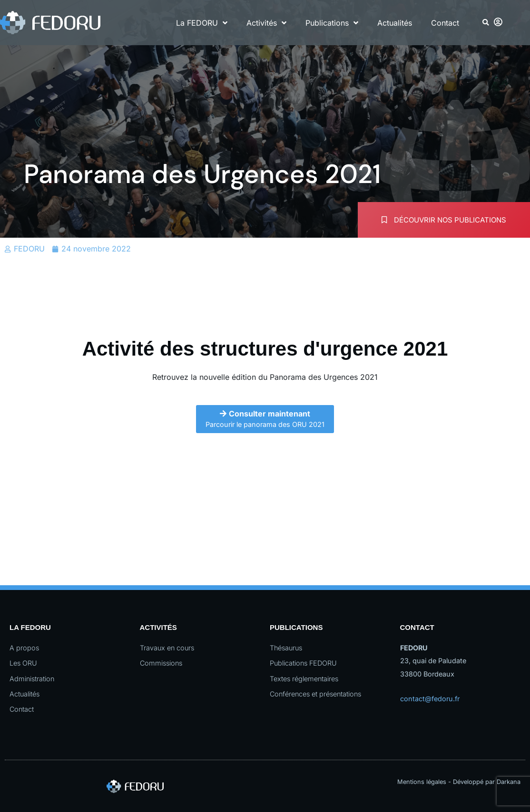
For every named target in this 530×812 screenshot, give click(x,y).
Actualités (395, 23)
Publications (332, 23)
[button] (486, 23)
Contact (445, 23)
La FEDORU (202, 23)
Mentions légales (422, 782)
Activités (266, 23)
